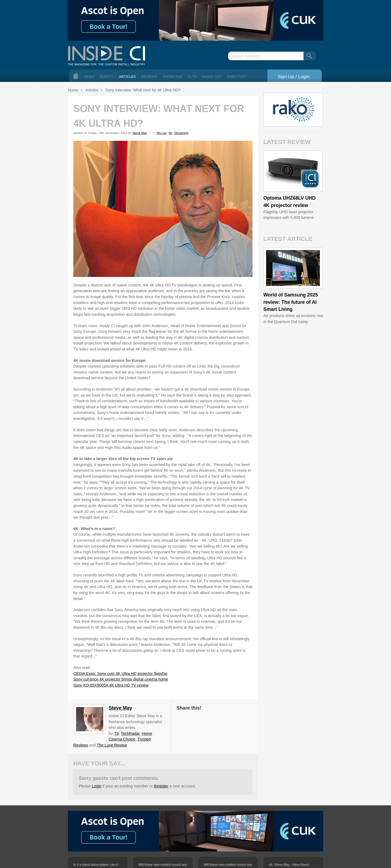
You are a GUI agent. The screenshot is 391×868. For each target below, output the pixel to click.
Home (76, 76)
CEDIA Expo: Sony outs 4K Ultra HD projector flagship (120, 674)
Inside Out (212, 77)
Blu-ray (162, 133)
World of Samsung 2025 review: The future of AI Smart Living (291, 302)
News (89, 77)
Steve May (140, 133)
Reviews (149, 77)
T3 (117, 733)
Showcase (172, 77)
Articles (127, 77)
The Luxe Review (112, 745)
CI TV (192, 77)
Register (161, 786)
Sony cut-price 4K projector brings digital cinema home (121, 679)
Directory (237, 77)
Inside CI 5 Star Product (310, 179)
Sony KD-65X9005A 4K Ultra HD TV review (111, 685)
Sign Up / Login (294, 76)
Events (107, 77)
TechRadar (130, 733)
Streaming (181, 133)
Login (97, 786)
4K (171, 133)
